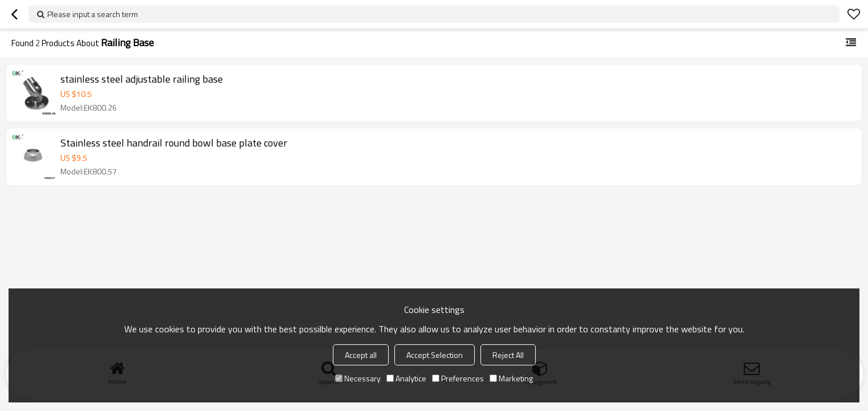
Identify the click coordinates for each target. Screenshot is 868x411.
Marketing (511, 378)
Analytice (406, 378)
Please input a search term (93, 14)
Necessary (358, 378)
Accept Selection (435, 355)
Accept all (361, 355)
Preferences (458, 378)
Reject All (508, 355)
